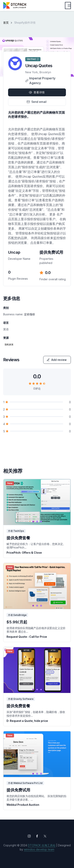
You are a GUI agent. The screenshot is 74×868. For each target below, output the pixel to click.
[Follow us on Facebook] (37, 836)
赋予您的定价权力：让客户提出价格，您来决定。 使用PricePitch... (36, 546)
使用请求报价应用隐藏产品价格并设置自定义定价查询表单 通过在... (36, 630)
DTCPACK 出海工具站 (42, 845)
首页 (6, 23)
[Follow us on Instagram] (29, 836)
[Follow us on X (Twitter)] (45, 836)
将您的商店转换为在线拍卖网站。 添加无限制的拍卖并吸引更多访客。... (36, 798)
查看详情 (37, 92)
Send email (37, 102)
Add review (57, 360)
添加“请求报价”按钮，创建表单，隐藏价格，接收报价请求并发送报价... (36, 714)
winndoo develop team (39, 849)
